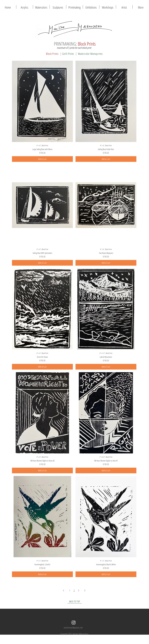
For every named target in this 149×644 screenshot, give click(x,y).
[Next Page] (85, 590)
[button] (74, 7)
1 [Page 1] (70, 590)
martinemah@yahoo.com (73, 628)
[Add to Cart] (42, 159)
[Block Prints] (52, 54)
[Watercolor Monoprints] (90, 54)
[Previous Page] (64, 590)
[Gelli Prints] (68, 54)
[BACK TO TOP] (75, 601)
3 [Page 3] (79, 590)
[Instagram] (74, 622)
